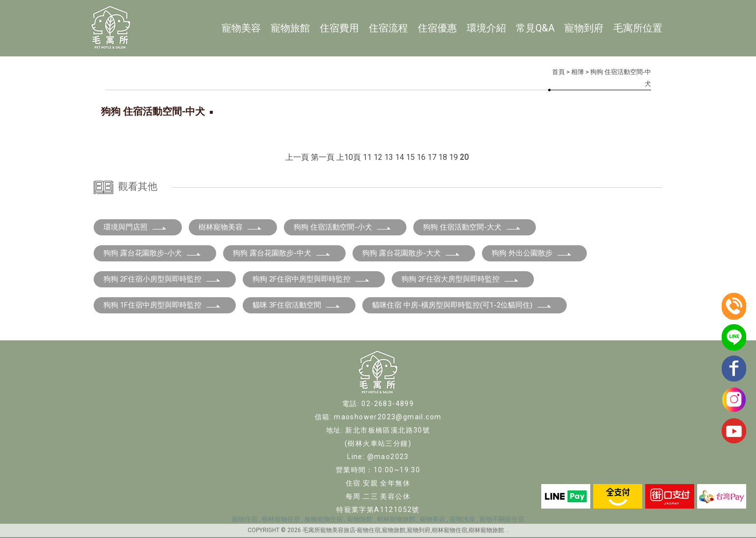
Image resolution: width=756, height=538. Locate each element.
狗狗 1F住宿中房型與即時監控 (162, 305)
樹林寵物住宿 (281, 519)
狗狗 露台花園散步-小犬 (152, 253)
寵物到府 (584, 28)
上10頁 (349, 157)
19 (454, 157)
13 (389, 157)
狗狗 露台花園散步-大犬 (411, 253)
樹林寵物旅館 (396, 519)
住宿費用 (339, 28)
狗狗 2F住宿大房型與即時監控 (460, 279)
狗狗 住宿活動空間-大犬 (472, 227)
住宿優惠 (437, 28)
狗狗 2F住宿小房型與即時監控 (162, 279)
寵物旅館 (290, 28)
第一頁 (323, 157)
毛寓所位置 (638, 28)
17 (432, 157)
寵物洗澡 (462, 519)
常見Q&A (535, 28)
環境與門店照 (135, 227)
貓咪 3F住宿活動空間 (297, 305)
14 (400, 157)
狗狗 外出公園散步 (532, 253)
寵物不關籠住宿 (502, 519)
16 (421, 157)
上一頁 (297, 157)
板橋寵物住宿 (324, 519)
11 (367, 157)
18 (443, 157)
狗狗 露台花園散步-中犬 (282, 253)
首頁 (558, 72)
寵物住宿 (245, 519)
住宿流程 (388, 28)
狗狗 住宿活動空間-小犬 (343, 227)
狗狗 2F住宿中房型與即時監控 (311, 279)
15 (410, 157)
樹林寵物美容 (230, 227)
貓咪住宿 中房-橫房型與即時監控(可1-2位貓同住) (462, 305)
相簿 (578, 72)
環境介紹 (486, 28)
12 (378, 157)
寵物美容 (241, 28)
